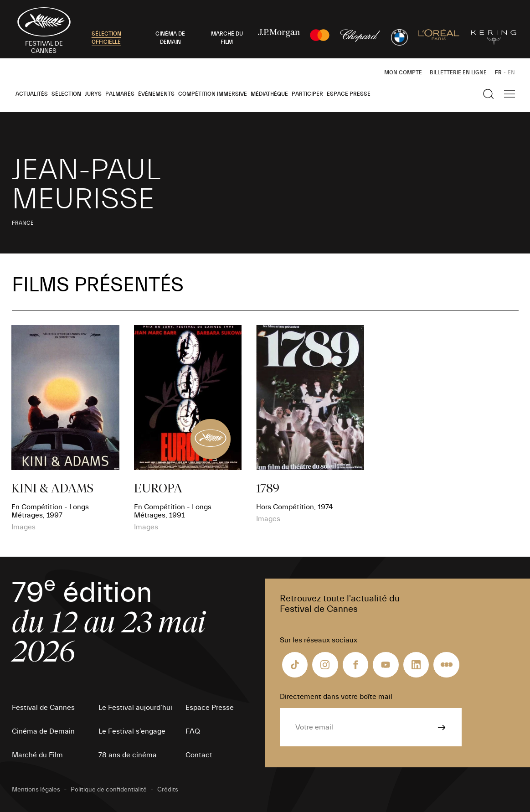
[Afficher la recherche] (489, 94)
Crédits (168, 790)
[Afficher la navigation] (509, 94)
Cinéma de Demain (43, 731)
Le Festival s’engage (132, 731)
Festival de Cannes (43, 708)
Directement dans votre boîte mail (336, 697)
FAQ (193, 731)
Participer (307, 94)
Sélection (66, 94)
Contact (199, 755)
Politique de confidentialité (109, 790)
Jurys (93, 94)
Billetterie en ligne (458, 72)
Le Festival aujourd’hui (135, 708)
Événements (156, 94)
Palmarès (120, 94)
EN (511, 72)
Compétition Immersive (213, 94)
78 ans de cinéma (128, 755)
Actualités (32, 94)
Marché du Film (37, 755)
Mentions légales (36, 790)
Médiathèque (269, 94)
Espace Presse (349, 94)
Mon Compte (403, 72)
